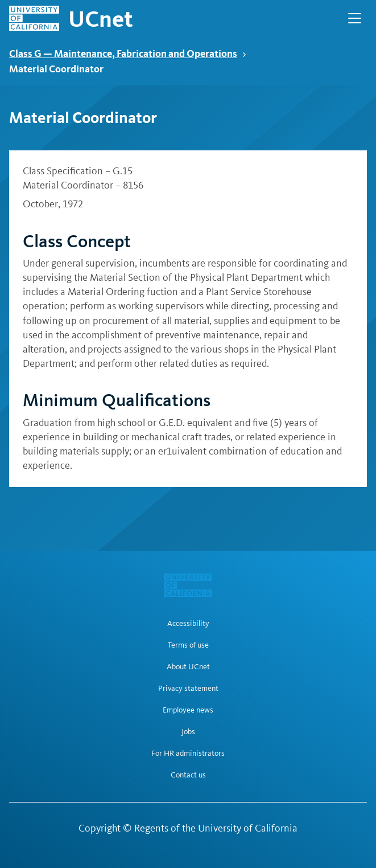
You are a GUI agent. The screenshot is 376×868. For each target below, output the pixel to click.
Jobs (188, 732)
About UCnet (188, 667)
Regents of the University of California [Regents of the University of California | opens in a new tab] (216, 828)
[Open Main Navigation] (355, 18)
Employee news (188, 710)
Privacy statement (188, 689)
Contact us (188, 775)
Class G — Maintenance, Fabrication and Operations (128, 53)
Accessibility (188, 624)
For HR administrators (188, 754)
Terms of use (188, 645)
